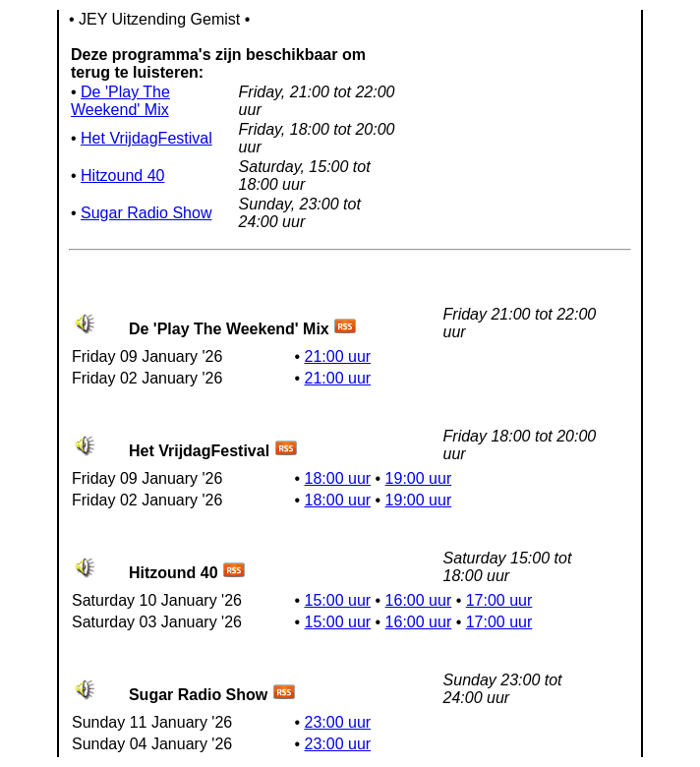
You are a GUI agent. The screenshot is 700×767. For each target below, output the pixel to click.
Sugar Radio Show (146, 213)
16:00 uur (419, 600)
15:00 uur (338, 600)
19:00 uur (419, 478)
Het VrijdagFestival (146, 138)
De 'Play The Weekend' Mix (120, 101)
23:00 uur (338, 722)
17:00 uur (499, 600)
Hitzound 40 (122, 176)
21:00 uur (338, 356)
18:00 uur (338, 478)
